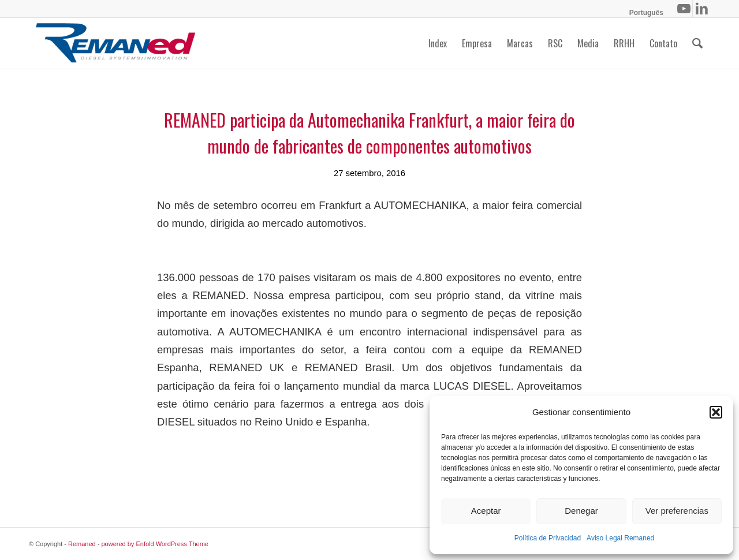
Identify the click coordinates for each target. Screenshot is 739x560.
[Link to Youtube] (684, 9)
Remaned (82, 544)
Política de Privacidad (548, 538)
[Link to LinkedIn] (701, 9)
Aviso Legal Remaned (620, 538)
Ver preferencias (677, 511)
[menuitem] (643, 13)
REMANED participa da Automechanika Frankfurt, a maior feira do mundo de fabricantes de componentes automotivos (369, 133)
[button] (716, 412)
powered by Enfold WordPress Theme (155, 544)
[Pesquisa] (697, 43)
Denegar (581, 511)
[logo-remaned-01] (115, 43)
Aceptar (486, 511)
